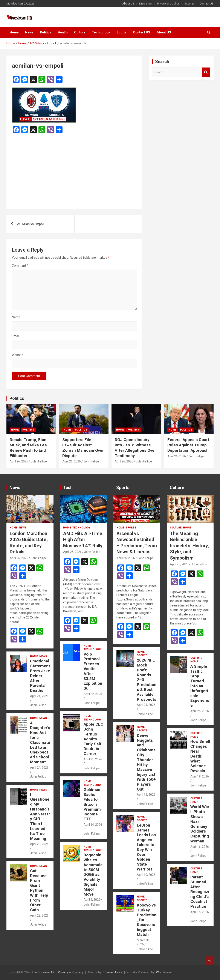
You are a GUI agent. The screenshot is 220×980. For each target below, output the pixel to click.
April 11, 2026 (146, 795)
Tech (68, 488)
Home (14, 32)
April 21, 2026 (93, 759)
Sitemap (189, 4)
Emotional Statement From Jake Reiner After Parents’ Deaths (40, 676)
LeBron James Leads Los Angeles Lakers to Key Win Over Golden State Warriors (146, 847)
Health (63, 32)
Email (16, 336)
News (29, 32)
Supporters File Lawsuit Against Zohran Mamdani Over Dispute (83, 448)
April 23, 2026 (39, 844)
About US (128, 4)
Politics (46, 32)
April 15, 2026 (200, 912)
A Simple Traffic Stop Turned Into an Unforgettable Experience (200, 686)
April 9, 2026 (92, 900)
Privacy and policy (168, 4)
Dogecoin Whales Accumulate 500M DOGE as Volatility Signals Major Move (93, 874)
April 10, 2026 (146, 875)
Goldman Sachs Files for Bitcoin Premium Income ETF (92, 804)
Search (206, 72)
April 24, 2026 (39, 696)
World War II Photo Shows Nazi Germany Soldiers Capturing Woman (200, 824)
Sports (121, 32)
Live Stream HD (43, 972)
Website (18, 355)
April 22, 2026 (93, 694)
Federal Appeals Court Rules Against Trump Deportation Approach (188, 445)
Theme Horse (113, 972)
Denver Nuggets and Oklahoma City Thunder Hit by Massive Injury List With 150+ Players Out (146, 762)
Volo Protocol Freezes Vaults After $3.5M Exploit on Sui (93, 671)
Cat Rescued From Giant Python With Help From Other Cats (39, 890)
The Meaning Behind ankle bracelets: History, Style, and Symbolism (189, 546)
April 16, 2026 (200, 847)
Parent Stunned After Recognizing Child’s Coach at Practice (200, 892)
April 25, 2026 (19, 558)
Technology (101, 32)
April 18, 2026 (200, 776)
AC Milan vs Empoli (31, 224)
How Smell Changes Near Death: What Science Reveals (200, 756)
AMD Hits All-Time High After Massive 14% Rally (83, 540)
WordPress (164, 972)
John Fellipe (39, 461)
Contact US (207, 4)
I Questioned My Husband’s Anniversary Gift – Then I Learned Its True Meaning (40, 816)
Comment (20, 266)
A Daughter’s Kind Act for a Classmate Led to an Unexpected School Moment (40, 742)
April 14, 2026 (93, 825)
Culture (80, 32)
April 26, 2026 (19, 461)
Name (16, 317)
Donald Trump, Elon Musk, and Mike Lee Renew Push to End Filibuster (28, 448)
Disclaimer (146, 4)
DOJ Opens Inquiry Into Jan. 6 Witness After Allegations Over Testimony (135, 448)
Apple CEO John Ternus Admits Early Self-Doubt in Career (93, 739)
